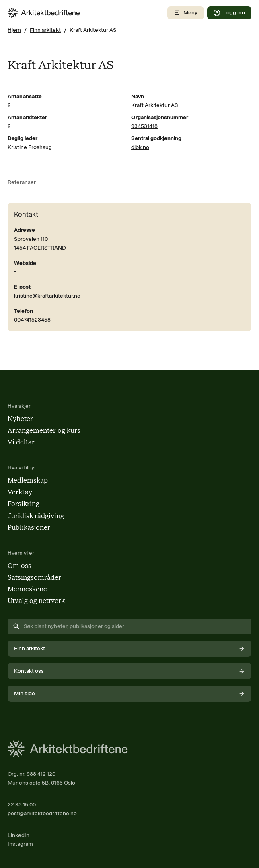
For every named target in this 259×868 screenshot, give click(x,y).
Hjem (14, 30)
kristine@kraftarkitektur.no (47, 296)
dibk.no (140, 147)
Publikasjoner (29, 527)
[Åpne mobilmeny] (186, 13)
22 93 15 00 (22, 804)
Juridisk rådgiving (36, 516)
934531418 (144, 126)
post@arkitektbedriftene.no (42, 813)
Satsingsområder (34, 577)
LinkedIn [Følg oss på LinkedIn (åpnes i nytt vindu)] (18, 835)
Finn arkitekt (45, 30)
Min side (129, 693)
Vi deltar (21, 442)
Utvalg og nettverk (36, 601)
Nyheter (20, 419)
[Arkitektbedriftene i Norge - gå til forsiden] (44, 13)
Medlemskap (28, 480)
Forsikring (24, 504)
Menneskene (27, 589)
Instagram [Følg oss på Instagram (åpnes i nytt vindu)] (20, 844)
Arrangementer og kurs (44, 430)
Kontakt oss (129, 671)
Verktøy (20, 492)
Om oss (20, 566)
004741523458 (32, 320)
